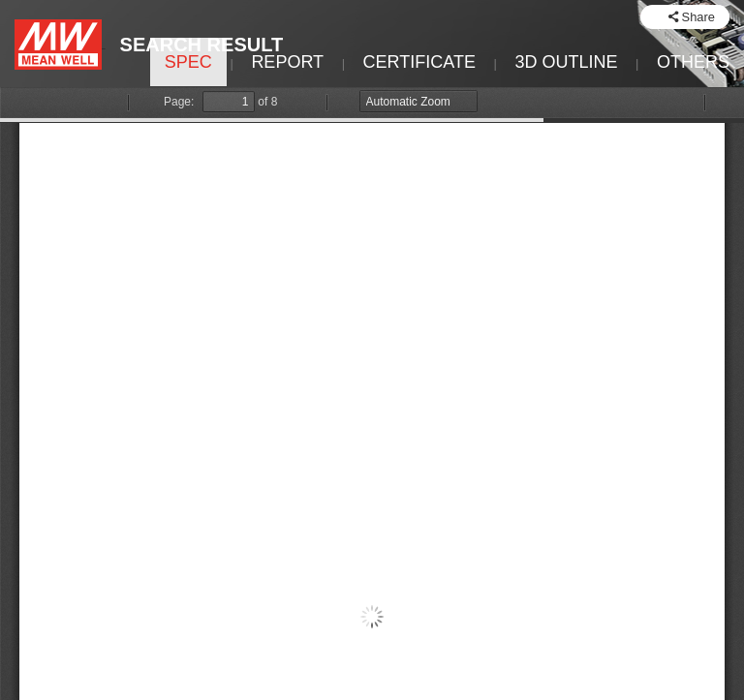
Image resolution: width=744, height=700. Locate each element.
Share (698, 17)
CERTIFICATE (419, 62)
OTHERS (693, 62)
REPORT (287, 62)
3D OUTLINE (566, 62)
